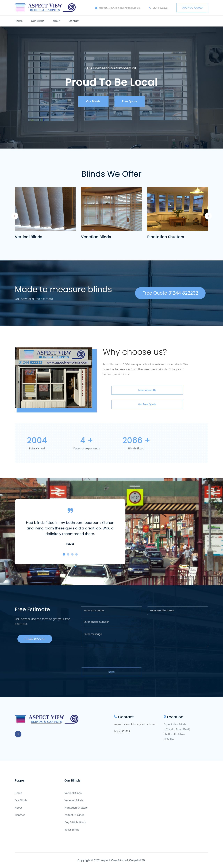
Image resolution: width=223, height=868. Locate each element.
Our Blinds (38, 21)
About (56, 21)
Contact (74, 21)
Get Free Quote (192, 8)
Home (19, 21)
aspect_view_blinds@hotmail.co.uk (117, 8)
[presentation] (107, 658)
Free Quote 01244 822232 (170, 293)
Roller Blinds (72, 830)
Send (111, 672)
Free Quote (130, 101)
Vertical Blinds (28, 237)
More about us (147, 390)
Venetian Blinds (96, 237)
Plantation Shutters (166, 237)
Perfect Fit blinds (74, 815)
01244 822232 (158, 8)
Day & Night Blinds (76, 822)
